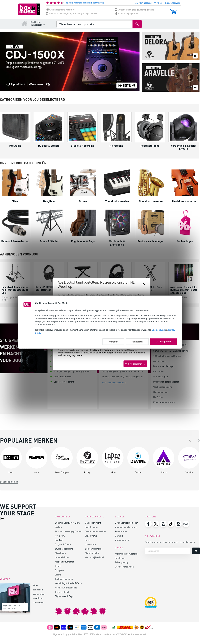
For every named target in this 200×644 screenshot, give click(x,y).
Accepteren (163, 341)
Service (120, 517)
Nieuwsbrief (91, 544)
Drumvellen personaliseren (166, 382)
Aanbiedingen (160, 361)
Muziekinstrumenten (65, 562)
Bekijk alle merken (9, 482)
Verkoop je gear (161, 376)
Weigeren (113, 342)
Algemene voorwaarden (126, 554)
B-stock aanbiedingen (164, 366)
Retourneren (121, 531)
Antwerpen (38, 603)
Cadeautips (159, 371)
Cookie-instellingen (124, 567)
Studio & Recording (64, 549)
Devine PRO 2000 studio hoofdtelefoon (48, 288)
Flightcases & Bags (64, 596)
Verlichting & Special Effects (68, 583)
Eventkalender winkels (164, 402)
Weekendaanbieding (163, 387)
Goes (36, 585)
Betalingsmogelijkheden (126, 523)
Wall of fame (91, 536)
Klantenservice (172, 3)
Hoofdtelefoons (62, 557)
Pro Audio (60, 540)
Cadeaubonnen (160, 392)
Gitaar (58, 566)
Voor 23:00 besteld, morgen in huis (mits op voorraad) (72, 14)
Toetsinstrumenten (64, 579)
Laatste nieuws (92, 527)
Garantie (119, 536)
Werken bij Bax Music (95, 557)
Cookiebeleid (158, 330)
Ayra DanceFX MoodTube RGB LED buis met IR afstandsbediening (184, 290)
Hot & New (158, 397)
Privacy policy (122, 562)
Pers (87, 540)
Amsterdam (39, 594)
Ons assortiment (93, 523)
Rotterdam (38, 590)
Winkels (158, 3)
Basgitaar (60, 570)
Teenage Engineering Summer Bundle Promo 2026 (125, 371)
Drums (58, 575)
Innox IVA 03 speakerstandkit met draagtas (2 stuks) (15, 290)
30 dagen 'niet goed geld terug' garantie (134, 10)
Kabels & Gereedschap (66, 588)
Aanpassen (137, 342)
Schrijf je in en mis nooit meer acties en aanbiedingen (170, 542)
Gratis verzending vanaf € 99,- (61, 10)
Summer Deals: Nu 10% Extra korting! (171, 351)
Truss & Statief (62, 592)
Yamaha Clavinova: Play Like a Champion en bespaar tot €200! (131, 376)
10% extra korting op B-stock (167, 356)
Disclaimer (120, 558)
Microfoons (60, 553)
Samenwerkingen (93, 549)
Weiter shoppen (134, 364)
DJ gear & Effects (63, 544)
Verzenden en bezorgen (126, 527)
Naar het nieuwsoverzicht (114, 382)
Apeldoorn (38, 598)
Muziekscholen (92, 553)
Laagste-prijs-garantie (126, 14)
